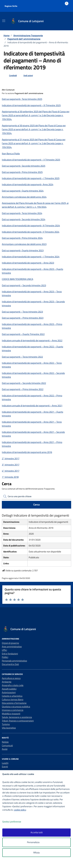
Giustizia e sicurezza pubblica (16, 707)
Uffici (4, 650)
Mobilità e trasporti (11, 714)
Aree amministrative (12, 646)
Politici (5, 657)
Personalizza (36, 842)
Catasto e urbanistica (12, 696)
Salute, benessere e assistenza (17, 717)
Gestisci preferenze (15, 822)
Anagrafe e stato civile (13, 685)
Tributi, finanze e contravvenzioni (18, 721)
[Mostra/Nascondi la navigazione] (4, 21)
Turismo (6, 724)
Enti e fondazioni (10, 654)
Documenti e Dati (10, 664)
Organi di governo (10, 643)
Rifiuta (36, 853)
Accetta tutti (37, 832)
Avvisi (5, 749)
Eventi (5, 767)
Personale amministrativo (14, 661)
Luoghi (5, 763)
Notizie (5, 742)
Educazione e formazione (14, 703)
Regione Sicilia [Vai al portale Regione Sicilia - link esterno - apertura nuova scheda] (11, 6)
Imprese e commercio (13, 710)
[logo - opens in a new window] (38, 864)
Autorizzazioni (9, 692)
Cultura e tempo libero (13, 699)
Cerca (36, 505)
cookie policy (20, 810)
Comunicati (7, 745)
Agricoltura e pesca (11, 678)
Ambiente (7, 682)
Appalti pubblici (9, 689)
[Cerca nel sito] (65, 21)
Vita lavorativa (9, 728)
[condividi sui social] (10, 76)
